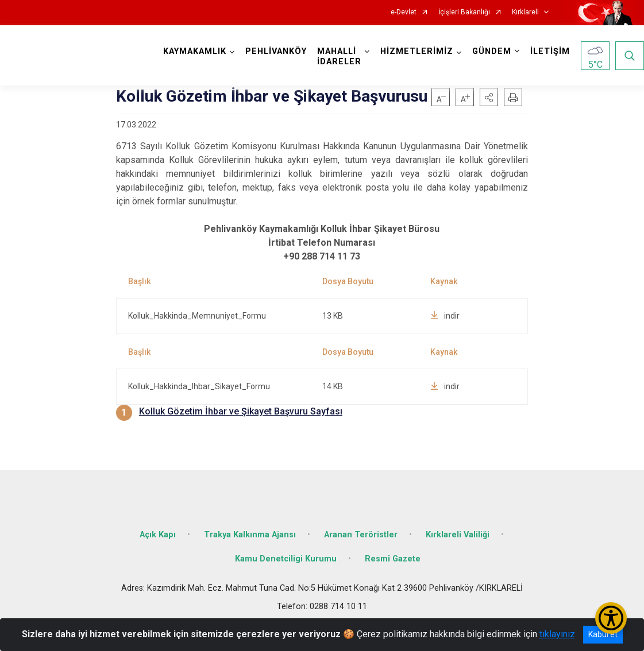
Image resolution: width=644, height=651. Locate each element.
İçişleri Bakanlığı (464, 12)
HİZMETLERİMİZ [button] (417, 51)
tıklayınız (557, 634)
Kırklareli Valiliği (458, 535)
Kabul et (603, 634)
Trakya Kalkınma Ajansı (250, 535)
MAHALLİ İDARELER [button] (339, 57)
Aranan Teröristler (361, 535)
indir (445, 316)
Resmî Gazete (393, 559)
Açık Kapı (158, 535)
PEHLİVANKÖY (276, 51)
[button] (489, 97)
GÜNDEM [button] (492, 51)
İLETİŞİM (550, 51)
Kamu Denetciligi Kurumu (286, 559)
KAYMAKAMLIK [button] (195, 51)
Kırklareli (525, 12)
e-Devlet (404, 12)
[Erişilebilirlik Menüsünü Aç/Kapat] (611, 618)
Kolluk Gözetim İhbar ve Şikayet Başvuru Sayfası (241, 411)
